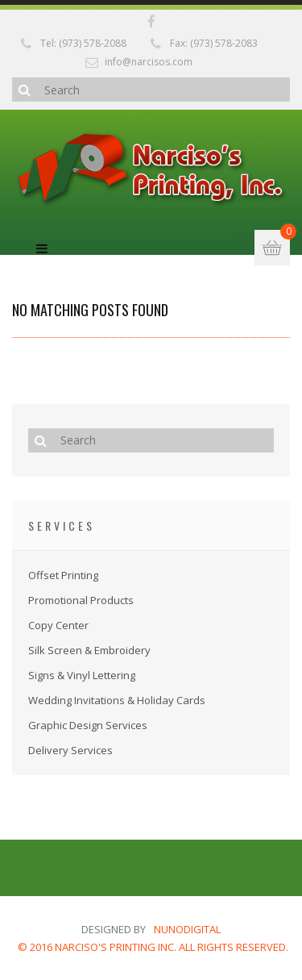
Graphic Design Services (88, 725)
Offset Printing (63, 575)
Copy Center (58, 625)
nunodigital (187, 929)
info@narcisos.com (149, 62)
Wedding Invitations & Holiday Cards (117, 700)
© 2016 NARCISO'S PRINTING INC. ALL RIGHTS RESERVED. (153, 947)
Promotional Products (81, 600)
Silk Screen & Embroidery (89, 650)
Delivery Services (70, 750)
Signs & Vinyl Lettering (82, 675)
